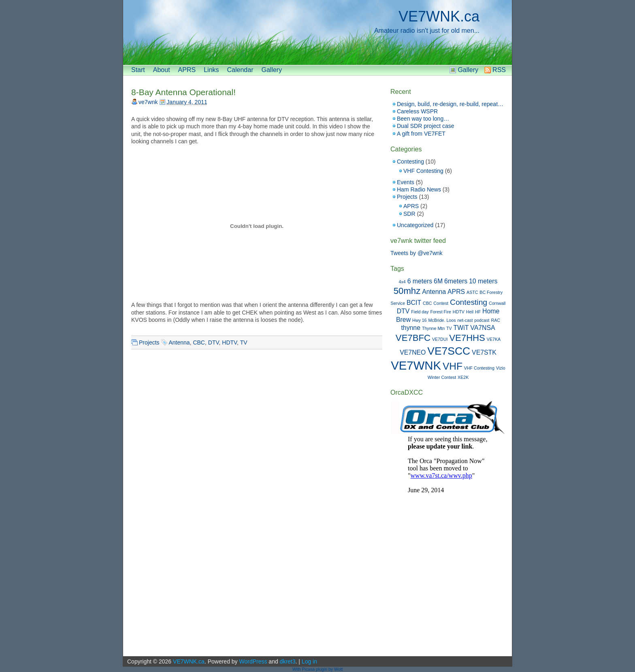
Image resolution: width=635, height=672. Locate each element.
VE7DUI (440, 339)
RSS (499, 70)
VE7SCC (449, 351)
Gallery (272, 70)
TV (244, 342)
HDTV (229, 342)
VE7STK (484, 352)
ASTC (472, 292)
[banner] (317, 32)
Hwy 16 (420, 320)
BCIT (414, 303)
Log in (309, 661)
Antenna (179, 342)
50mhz (407, 291)
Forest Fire (441, 312)
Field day (420, 312)
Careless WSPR (417, 111)
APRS (187, 70)
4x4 (402, 282)
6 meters (420, 281)
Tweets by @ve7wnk (417, 253)
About (162, 70)
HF (478, 312)
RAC (495, 320)
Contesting (410, 162)
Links (211, 70)
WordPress (253, 661)
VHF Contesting (423, 171)
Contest (441, 303)
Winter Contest (442, 377)
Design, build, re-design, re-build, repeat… (450, 104)
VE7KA (494, 339)
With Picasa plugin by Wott (318, 669)
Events (406, 182)
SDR (409, 214)
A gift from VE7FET (421, 134)
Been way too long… (423, 119)
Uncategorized (415, 225)
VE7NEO (413, 352)
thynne (411, 328)
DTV (214, 342)
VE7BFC (413, 338)
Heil (470, 312)
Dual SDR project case (426, 126)
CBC (199, 342)
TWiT (461, 328)
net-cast (465, 320)
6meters (456, 281)
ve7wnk (148, 102)
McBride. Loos (442, 320)
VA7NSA (483, 328)
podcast (482, 320)
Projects (149, 342)
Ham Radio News (419, 189)
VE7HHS (467, 338)
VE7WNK (416, 365)
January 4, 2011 (187, 102)
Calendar (240, 70)
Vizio (501, 368)
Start (138, 70)
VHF (453, 366)
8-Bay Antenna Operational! (183, 92)
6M (438, 281)
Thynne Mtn (433, 328)
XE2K (463, 377)
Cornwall (497, 303)
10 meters (483, 281)
